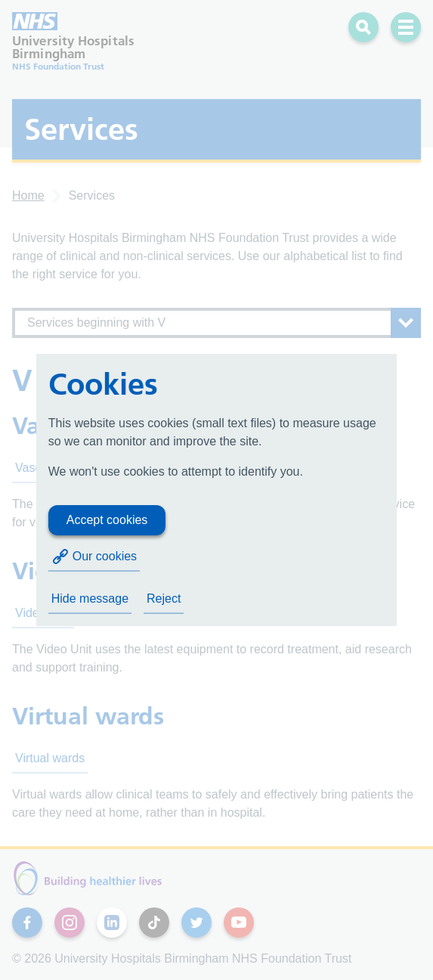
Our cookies (94, 557)
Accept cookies (107, 520)
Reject (164, 599)
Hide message (90, 599)
